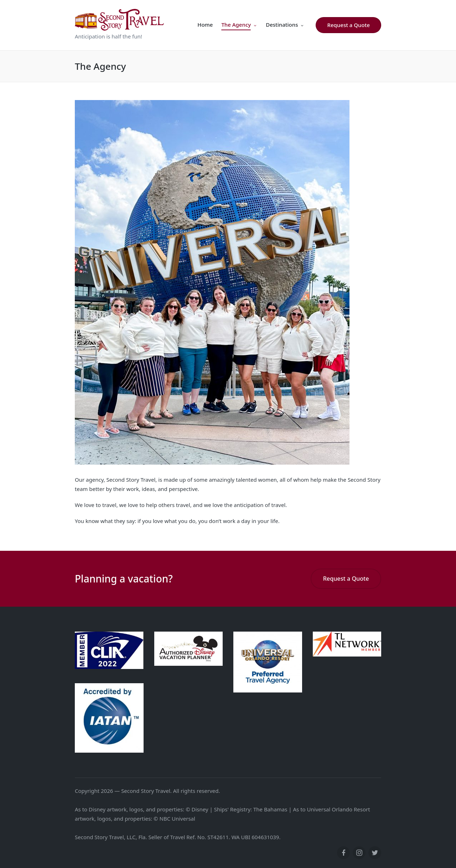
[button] (348, 25)
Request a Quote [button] (346, 579)
